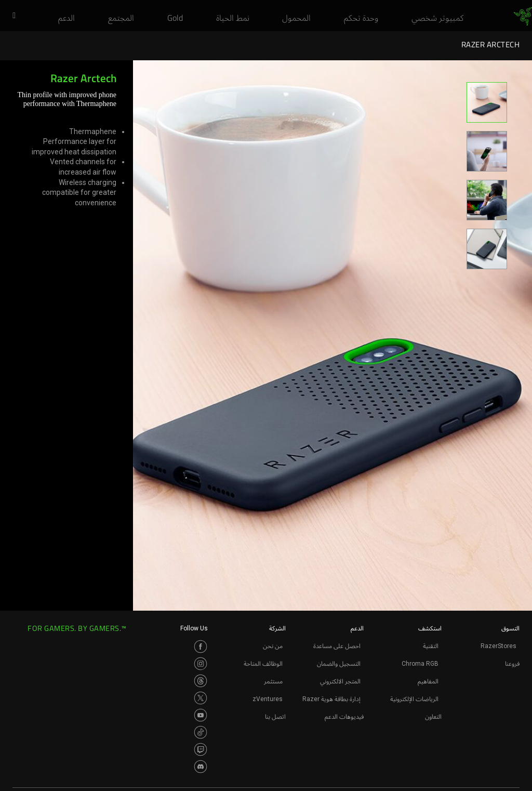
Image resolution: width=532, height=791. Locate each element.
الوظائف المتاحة (263, 664)
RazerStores (498, 646)
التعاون (433, 717)
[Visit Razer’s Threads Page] (201, 681)
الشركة (277, 628)
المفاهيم (428, 681)
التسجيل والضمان (339, 664)
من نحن (273, 646)
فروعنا (512, 664)
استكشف (430, 628)
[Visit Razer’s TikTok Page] (201, 732)
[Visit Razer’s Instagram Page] (201, 664)
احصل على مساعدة (337, 646)
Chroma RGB (420, 664)
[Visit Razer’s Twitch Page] (201, 749)
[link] (523, 17)
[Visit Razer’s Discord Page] (201, 767)
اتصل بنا (275, 717)
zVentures (268, 699)
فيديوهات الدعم (344, 717)
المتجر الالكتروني (340, 681)
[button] (10, 16)
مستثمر (273, 681)
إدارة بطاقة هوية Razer (331, 699)
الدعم (357, 628)
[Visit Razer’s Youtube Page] (201, 715)
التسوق (510, 628)
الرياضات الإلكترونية (414, 699)
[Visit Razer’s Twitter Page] (201, 698)
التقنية (431, 646)
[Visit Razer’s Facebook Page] (201, 647)
